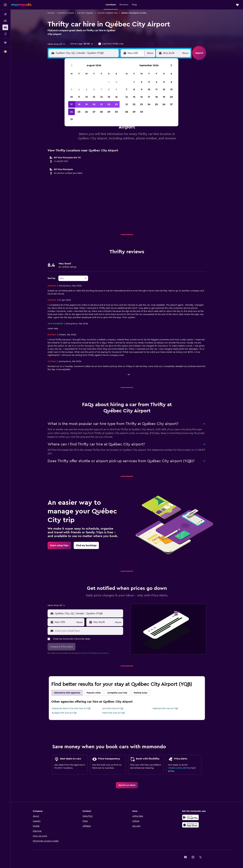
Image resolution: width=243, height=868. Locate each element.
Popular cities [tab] (94, 693)
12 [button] (87, 97)
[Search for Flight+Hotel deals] (5, 34)
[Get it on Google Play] (190, 817)
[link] (59, 545)
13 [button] (94, 97)
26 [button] (86, 112)
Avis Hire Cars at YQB (113, 709)
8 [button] (109, 89)
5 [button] (87, 89)
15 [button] (109, 97)
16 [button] (116, 97)
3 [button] (72, 89)
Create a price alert (178, 768)
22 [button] (109, 104)
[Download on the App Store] (190, 825)
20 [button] (94, 104)
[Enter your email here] (88, 631)
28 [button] (101, 112)
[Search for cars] (5, 27)
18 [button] (79, 104)
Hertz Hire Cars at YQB (113, 713)
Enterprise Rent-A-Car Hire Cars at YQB (71, 709)
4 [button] (79, 89)
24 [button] (72, 112)
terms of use (87, 653)
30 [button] (116, 112)
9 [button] (116, 89)
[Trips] (5, 43)
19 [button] (87, 104)
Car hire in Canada (66, 13)
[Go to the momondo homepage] (21, 5)
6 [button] (94, 89)
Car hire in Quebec (86, 13)
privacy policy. (103, 653)
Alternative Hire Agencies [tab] (67, 693)
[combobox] (57, 44)
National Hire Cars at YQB (165, 709)
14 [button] (101, 97)
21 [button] (101, 104)
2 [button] (116, 82)
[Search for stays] (5, 21)
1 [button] (109, 82)
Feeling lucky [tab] (141, 693)
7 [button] (101, 89)
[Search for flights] (5, 14)
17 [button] (72, 104)
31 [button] (72, 119)
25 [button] (79, 112)
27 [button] (94, 112)
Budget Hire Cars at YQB (64, 713)
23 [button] (116, 104)
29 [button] (109, 112)
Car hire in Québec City (107, 13)
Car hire (51, 13)
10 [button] (72, 97)
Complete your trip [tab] (117, 693)
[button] (5, 5)
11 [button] (79, 97)
